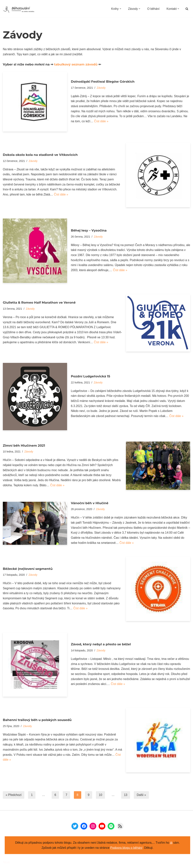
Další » (142, 796)
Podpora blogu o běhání (126, 849)
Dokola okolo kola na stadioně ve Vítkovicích (40, 155)
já (171, 844)
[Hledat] (187, 9)
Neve (6, 863)
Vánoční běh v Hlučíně (90, 503)
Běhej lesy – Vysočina (89, 230)
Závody (101, 88)
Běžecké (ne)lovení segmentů (28, 569)
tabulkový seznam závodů (76, 65)
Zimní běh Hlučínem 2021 (24, 445)
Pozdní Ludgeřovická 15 (90, 376)
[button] (120, 9)
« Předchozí (14, 796)
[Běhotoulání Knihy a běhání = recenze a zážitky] (21, 10)
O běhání (153, 9)
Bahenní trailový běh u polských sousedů (37, 720)
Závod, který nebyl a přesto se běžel (101, 645)
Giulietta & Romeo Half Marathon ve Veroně (39, 302)
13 (126, 796)
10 (101, 796)
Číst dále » (101, 122)
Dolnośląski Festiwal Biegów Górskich (103, 81)
